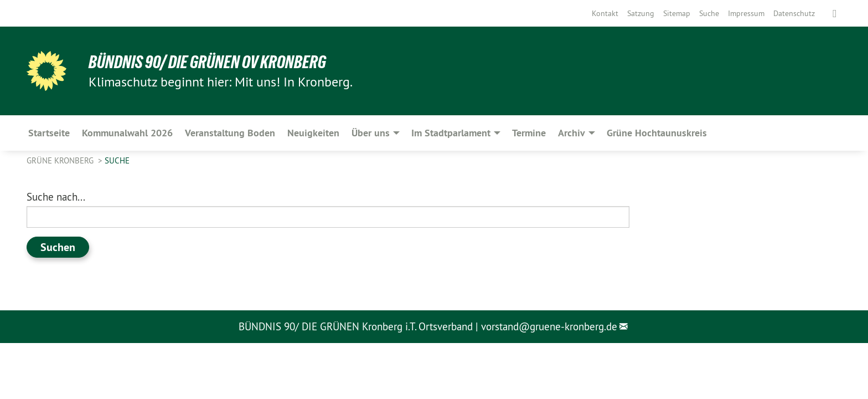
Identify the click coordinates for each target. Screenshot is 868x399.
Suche (709, 13)
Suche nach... (56, 197)
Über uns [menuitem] (371, 133)
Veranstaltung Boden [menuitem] (230, 133)
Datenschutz (794, 13)
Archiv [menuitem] (572, 133)
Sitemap (677, 13)
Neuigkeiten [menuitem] (313, 133)
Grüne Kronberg (61, 160)
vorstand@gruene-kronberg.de (549, 326)
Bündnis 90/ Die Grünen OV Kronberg (207, 62)
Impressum (746, 13)
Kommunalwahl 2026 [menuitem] (127, 133)
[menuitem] (605, 13)
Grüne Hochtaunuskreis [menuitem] (657, 133)
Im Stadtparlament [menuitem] (451, 133)
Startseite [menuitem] (49, 133)
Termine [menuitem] (529, 133)
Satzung (641, 13)
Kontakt (605, 13)
